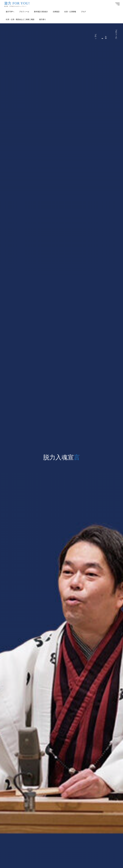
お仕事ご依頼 (106, 37)
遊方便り (102, 38)
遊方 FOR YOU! (17, 3)
